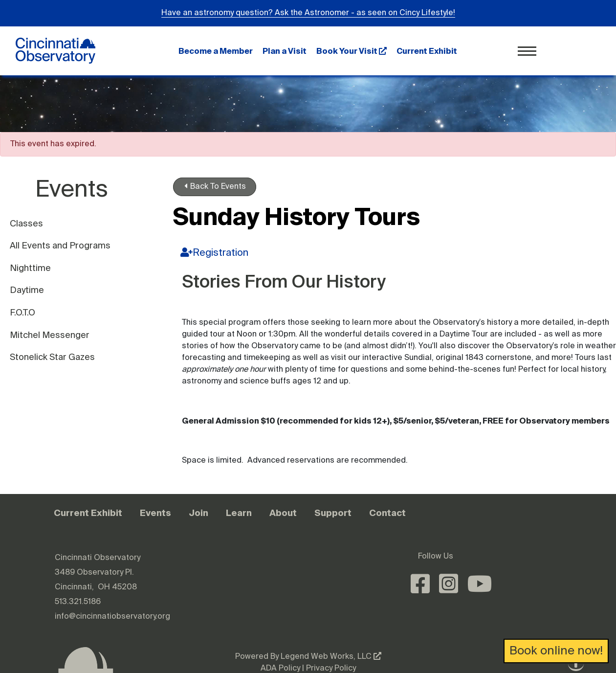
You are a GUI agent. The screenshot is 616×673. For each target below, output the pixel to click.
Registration (214, 253)
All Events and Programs (60, 246)
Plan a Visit (285, 51)
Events (155, 513)
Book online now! (556, 651)
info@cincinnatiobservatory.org (112, 617)
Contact (387, 513)
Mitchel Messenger (50, 336)
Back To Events (215, 186)
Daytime (27, 291)
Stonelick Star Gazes (52, 358)
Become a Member (216, 51)
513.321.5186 (78, 602)
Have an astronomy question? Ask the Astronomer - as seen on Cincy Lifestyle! (308, 13)
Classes (26, 224)
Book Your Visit (352, 51)
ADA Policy (280, 669)
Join (198, 513)
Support (333, 513)
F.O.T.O (22, 313)
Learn (239, 513)
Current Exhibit (427, 51)
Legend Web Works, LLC (331, 657)
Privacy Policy (331, 669)
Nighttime (30, 269)
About (283, 513)
